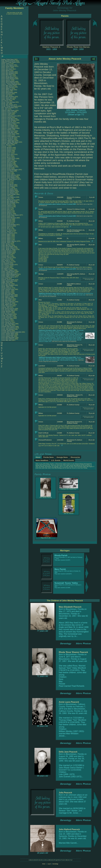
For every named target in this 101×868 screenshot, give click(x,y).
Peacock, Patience (7, 205)
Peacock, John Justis (7, 189)
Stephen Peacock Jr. (51, 47)
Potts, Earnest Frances (8, 309)
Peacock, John (6, 182)
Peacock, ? (5, 146)
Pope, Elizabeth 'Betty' (8, 295)
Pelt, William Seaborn (7, 270)
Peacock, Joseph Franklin (9, 194)
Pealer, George (6, 244)
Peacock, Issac (6, 172)
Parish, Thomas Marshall (8, 83)
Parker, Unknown (6, 99)
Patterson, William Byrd (8, 141)
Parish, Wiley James (7, 86)
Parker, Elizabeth (6, 94)
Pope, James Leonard (7, 296)
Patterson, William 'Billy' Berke (10, 142)
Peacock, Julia (6, 196)
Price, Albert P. (5, 320)
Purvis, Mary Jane (6, 340)
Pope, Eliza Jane (6, 294)
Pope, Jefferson (6, 298)
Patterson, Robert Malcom (9, 137)
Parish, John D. (6, 68)
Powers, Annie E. (6, 313)
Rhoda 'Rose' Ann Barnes (78, 47)
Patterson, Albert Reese (8, 110)
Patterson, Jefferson (7, 124)
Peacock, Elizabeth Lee (8, 167)
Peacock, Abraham (7, 148)
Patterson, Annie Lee (7, 112)
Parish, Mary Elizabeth (8, 73)
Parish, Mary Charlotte (8, 72)
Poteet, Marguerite (7, 306)
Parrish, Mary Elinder (7, 105)
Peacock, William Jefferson (9, 241)
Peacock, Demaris (7, 163)
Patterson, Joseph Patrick (8, 128)
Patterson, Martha (6, 130)
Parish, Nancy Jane (7, 76)
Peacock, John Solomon (8, 192)
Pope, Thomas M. (6, 303)
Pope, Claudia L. (6, 291)
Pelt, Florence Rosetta (8, 265)
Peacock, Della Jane (7, 161)
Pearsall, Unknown (7, 258)
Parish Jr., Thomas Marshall (9, 84)
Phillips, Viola (5, 283)
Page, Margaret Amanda (8, 61)
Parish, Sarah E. (6, 80)
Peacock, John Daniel (7, 186)
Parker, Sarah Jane (7, 98)
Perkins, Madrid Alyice (7, 273)
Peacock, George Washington (10, 170)
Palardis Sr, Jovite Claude (9, 62)
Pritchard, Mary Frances (8, 327)
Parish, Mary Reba (7, 75)
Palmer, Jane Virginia (7, 65)
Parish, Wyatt (5, 91)
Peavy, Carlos (5, 259)
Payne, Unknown (6, 145)
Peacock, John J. (6, 188)
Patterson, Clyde (6, 115)
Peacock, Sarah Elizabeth (9, 225)
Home (44, 864)
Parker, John (5, 95)
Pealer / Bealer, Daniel (8, 248)
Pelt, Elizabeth (6, 263)
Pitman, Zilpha (6, 287)
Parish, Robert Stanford (8, 79)
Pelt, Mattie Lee (6, 269)
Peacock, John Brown (7, 185)
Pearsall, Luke (5, 255)
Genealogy (55, 864)
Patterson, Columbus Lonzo (9, 116)
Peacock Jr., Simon (7, 230)
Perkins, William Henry (8, 277)
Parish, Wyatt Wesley (7, 93)
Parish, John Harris (7, 69)
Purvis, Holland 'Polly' (7, 336)
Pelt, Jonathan (6, 266)
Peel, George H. (6, 260)
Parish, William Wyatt (7, 90)
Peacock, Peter (6, 208)
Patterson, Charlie (7, 113)
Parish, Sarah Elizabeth (8, 82)
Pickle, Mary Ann (6, 284)
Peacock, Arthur (6, 156)
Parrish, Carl (5, 104)
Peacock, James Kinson (8, 177)
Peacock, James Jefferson (9, 175)
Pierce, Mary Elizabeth (8, 285)
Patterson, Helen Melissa (8, 120)
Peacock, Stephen (7, 232)
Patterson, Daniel (6, 117)
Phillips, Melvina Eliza (7, 281)
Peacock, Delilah (6, 160)
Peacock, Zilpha (6, 243)
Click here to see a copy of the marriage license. (88, 279)
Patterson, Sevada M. (7, 138)
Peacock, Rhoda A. (7, 214)
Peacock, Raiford (6, 212)
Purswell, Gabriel (6, 331)
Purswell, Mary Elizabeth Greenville (11, 332)
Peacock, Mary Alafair (7, 201)
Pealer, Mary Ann (6, 245)
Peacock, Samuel (6, 219)
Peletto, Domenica (7, 262)
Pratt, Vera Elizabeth (7, 314)
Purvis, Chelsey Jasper (8, 333)
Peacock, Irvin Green (7, 171)
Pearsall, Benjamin (7, 251)
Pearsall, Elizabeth (7, 252)
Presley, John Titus (7, 316)
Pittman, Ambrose (6, 288)
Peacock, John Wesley (8, 193)
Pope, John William (7, 299)
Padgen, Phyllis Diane (7, 60)
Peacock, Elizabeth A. (7, 166)
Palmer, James (6, 64)
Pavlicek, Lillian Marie (7, 143)
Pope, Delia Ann (6, 292)
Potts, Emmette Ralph (7, 310)
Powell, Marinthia (6, 311)
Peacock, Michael (6, 204)
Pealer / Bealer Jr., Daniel (9, 249)
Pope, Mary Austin (6, 300)
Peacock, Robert (6, 216)
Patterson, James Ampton (9, 123)
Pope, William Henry (7, 305)
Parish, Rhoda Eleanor (8, 77)
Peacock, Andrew (6, 150)
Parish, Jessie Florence (8, 66)
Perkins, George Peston (8, 272)
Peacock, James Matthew (8, 178)
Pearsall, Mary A (6, 256)
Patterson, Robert (6, 135)
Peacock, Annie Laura (7, 154)
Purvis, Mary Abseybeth (8, 338)
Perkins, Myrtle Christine (8, 276)
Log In (49, 864)
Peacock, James (6, 174)
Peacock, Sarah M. (7, 226)
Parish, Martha (6, 71)
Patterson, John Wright (8, 126)
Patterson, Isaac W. (7, 121)
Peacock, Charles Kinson (8, 159)
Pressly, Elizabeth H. (7, 317)
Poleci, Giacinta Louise (8, 289)
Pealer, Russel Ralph (7, 247)
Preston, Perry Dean (7, 318)
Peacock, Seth (6, 227)
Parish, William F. (6, 88)
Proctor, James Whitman (8, 328)
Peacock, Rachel (6, 211)
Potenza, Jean (6, 307)
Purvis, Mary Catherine (8, 339)
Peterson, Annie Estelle (8, 280)
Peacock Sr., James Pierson (9, 179)
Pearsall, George (6, 254)
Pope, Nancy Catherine (8, 302)
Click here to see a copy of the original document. (88, 350)
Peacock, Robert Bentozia (9, 218)
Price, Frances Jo (6, 322)
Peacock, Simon (6, 229)
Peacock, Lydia (6, 199)
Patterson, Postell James (8, 134)
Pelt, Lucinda (5, 267)
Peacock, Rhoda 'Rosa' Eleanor (10, 215)
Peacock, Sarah (6, 223)
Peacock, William (6, 234)
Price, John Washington (8, 324)
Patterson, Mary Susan (8, 131)
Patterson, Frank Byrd (7, 119)
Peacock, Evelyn (6, 168)
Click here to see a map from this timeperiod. (64, 341)
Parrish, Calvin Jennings (8, 102)
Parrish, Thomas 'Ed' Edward (9, 106)
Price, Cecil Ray (6, 321)
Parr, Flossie (5, 101)
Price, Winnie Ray (6, 325)
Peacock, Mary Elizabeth (8, 203)
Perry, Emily (5, 278)
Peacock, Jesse (6, 181)
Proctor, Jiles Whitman (8, 329)
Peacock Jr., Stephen (7, 233)
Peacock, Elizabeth (7, 164)
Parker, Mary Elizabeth (8, 97)
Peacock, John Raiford (8, 190)
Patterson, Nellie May (7, 132)
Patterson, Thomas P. (7, 139)
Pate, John (5, 109)
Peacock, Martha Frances (8, 200)
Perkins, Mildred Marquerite (9, 274)
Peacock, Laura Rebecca (8, 197)
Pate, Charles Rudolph (8, 108)
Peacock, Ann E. (6, 153)
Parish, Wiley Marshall (8, 87)
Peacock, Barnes (6, 157)
